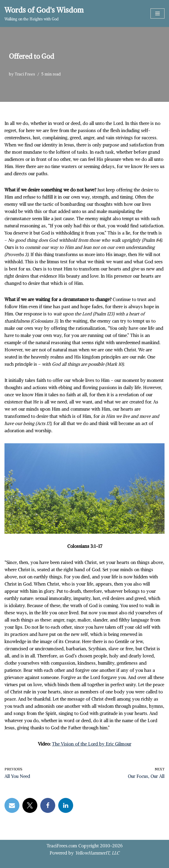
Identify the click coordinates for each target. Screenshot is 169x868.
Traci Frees (25, 74)
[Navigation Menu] (158, 13)
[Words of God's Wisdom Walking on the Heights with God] (44, 13)
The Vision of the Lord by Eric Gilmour (92, 744)
